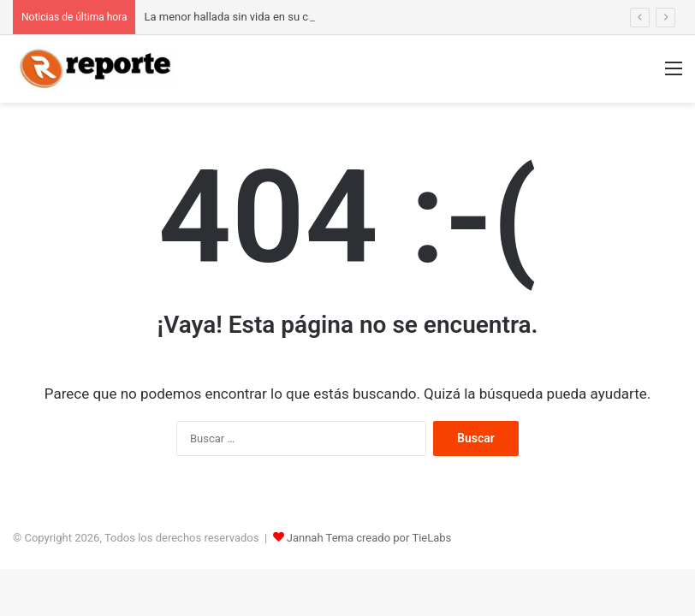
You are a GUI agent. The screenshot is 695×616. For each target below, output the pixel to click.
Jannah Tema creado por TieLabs (369, 538)
